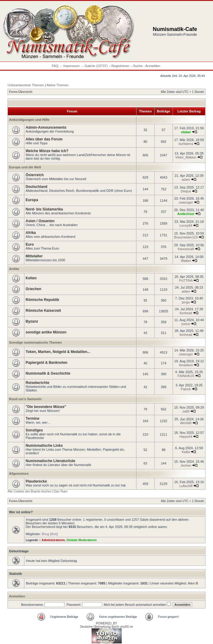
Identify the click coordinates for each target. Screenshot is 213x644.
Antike (14, 269)
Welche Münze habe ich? (47, 151)
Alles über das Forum (44, 139)
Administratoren (53, 540)
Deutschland (36, 187)
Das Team (61, 491)
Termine (33, 419)
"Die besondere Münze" (46, 407)
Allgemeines (19, 474)
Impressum (71, 66)
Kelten (31, 278)
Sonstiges (34, 430)
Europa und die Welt (25, 167)
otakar (186, 132)
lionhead (186, 313)
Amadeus (186, 365)
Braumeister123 (186, 237)
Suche (138, 66)
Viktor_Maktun (186, 157)
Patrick (186, 389)
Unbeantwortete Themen (26, 85)
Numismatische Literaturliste (50, 461)
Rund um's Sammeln (25, 399)
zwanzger (186, 202)
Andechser (186, 214)
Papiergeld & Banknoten (47, 363)
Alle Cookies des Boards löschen (30, 491)
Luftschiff (186, 486)
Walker (186, 261)
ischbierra (186, 144)
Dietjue (186, 191)
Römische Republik (42, 300)
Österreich (35, 175)
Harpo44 (186, 437)
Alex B (193, 583)
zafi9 (186, 411)
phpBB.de (127, 627)
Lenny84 (186, 225)
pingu (186, 302)
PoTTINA (186, 281)
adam (186, 179)
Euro (30, 244)
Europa (32, 200)
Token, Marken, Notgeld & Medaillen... (58, 352)
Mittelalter (34, 256)
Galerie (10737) (96, 66)
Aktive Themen (57, 85)
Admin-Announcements (46, 127)
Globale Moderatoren (82, 540)
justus (186, 324)
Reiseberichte (38, 383)
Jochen (186, 465)
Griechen (33, 289)
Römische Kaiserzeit (43, 311)
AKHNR (186, 423)
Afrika (31, 233)
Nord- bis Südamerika (44, 209)
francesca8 (186, 249)
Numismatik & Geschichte (48, 373)
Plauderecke (36, 481)
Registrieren (120, 66)
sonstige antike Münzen (46, 332)
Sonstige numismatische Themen (35, 342)
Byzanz (32, 321)
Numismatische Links (44, 446)
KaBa (186, 452)
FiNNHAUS (186, 376)
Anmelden (153, 66)
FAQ (55, 66)
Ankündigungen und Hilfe (29, 120)
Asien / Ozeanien (40, 221)
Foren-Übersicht (21, 92)
